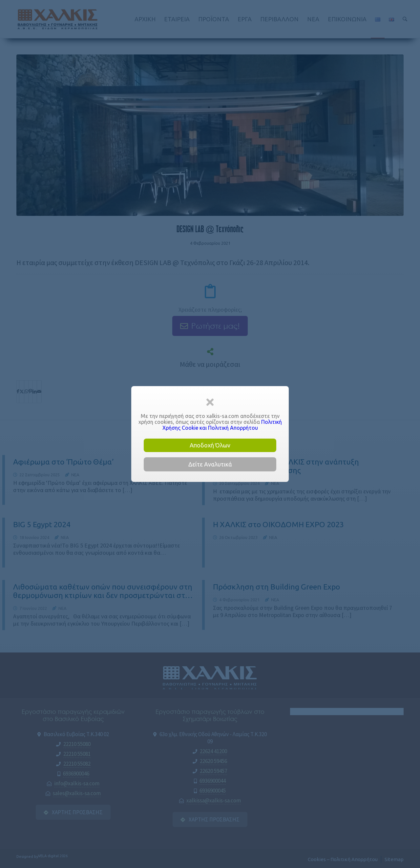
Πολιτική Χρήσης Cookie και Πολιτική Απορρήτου (222, 425)
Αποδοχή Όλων (210, 445)
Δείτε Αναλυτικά (210, 464)
